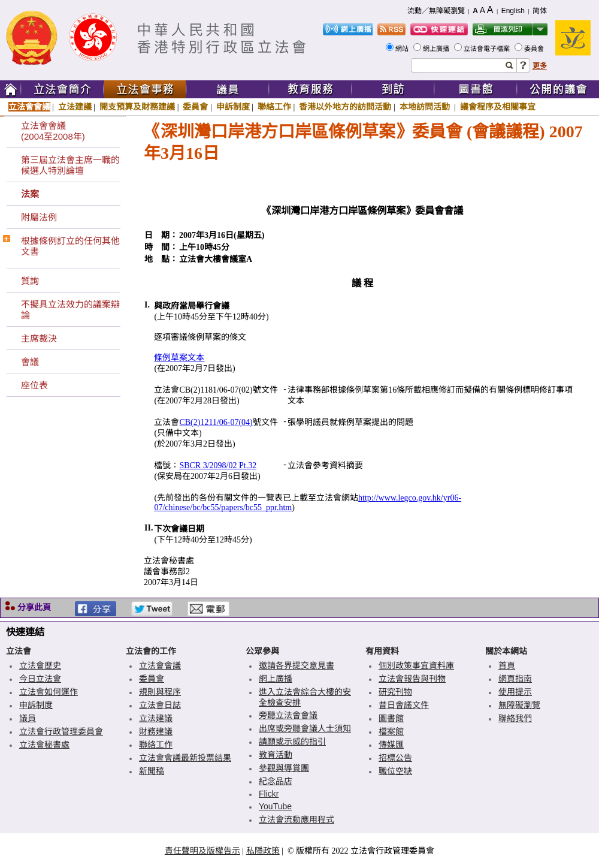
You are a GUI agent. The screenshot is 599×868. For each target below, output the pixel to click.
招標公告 (395, 758)
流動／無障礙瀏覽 (436, 11)
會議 (30, 362)
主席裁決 (39, 338)
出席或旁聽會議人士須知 (305, 728)
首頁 (507, 665)
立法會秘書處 (44, 745)
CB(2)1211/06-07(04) (216, 422)
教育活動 (276, 755)
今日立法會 (40, 679)
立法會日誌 (160, 705)
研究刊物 (395, 692)
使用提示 (515, 692)
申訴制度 (233, 107)
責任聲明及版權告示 (202, 851)
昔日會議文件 (404, 705)
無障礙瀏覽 (519, 705)
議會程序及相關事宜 (498, 107)
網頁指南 (515, 679)
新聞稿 (152, 771)
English (513, 11)
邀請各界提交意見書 (297, 665)
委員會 (535, 49)
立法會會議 (29, 107)
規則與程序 (160, 692)
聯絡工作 (274, 107)
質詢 (30, 281)
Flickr (269, 794)
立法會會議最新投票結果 (185, 758)
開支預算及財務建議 (137, 107)
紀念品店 (276, 781)
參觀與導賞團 (284, 768)
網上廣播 (437, 49)
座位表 (34, 385)
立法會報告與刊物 (412, 679)
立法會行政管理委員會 (61, 731)
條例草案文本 (179, 358)
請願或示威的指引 (292, 742)
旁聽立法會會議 (288, 715)
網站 (403, 49)
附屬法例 (39, 217)
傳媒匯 (391, 745)
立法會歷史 (40, 665)
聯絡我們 (515, 718)
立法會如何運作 (49, 692)
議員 (28, 718)
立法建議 (75, 107)
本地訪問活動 (426, 107)
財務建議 (156, 731)
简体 (540, 11)
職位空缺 (395, 771)
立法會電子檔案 (488, 49)
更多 (540, 66)
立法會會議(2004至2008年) (53, 131)
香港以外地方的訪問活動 (345, 107)
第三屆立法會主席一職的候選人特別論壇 (70, 165)
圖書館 (391, 718)
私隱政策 (263, 851)
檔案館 (391, 731)
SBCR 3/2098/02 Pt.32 (218, 465)
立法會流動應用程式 (297, 819)
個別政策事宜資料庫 (416, 665)
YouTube (275, 806)
